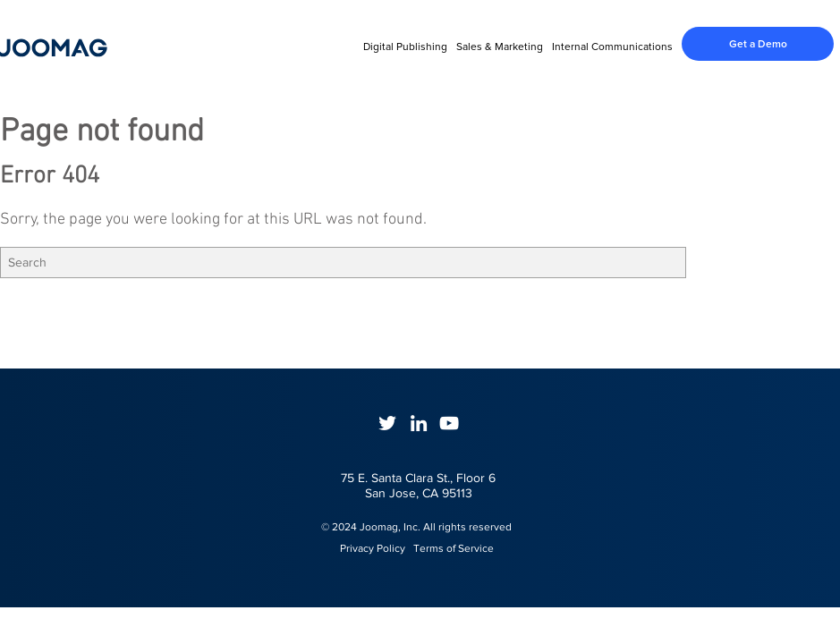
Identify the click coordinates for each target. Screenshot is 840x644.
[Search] (343, 263)
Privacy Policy (365, 548)
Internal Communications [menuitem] (612, 47)
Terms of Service (454, 548)
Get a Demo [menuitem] (758, 44)
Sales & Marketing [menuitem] (500, 47)
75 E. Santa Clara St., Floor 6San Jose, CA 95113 (418, 485)
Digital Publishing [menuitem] (405, 47)
